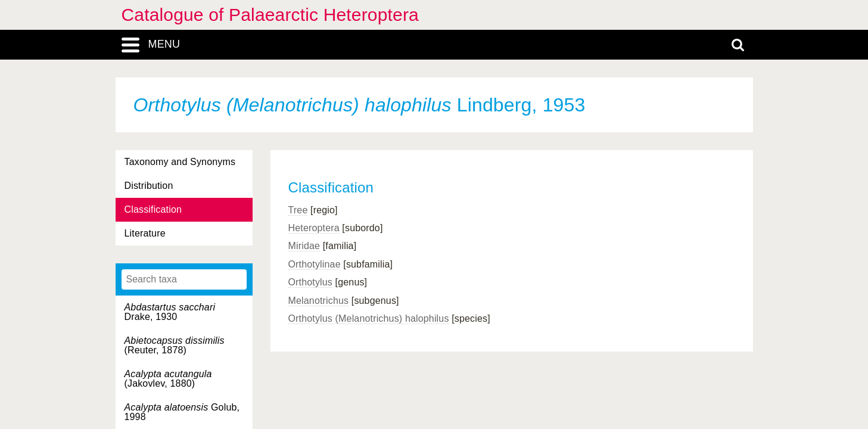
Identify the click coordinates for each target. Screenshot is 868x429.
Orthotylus (311, 282)
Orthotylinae (315, 264)
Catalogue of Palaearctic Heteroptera (270, 15)
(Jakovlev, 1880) (168, 379)
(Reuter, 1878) (175, 345)
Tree (298, 210)
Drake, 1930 (170, 312)
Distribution (149, 186)
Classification (153, 209)
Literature (145, 233)
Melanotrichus (319, 301)
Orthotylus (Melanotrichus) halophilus (369, 318)
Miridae (304, 246)
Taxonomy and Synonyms (180, 162)
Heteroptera (314, 228)
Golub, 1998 (182, 412)
